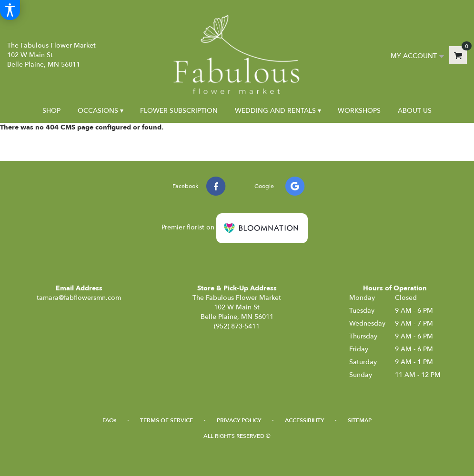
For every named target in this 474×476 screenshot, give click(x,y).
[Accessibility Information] (10, 10)
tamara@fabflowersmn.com (79, 298)
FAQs (109, 420)
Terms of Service (166, 420)
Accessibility (304, 420)
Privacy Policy (239, 420)
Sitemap (360, 420)
